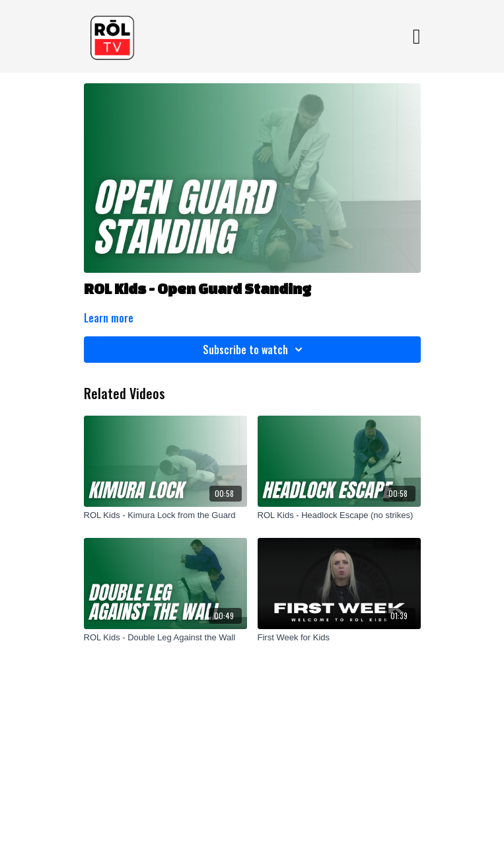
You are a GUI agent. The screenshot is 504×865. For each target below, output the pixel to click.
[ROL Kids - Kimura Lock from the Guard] (165, 515)
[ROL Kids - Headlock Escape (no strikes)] (339, 515)
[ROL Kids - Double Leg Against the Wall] (165, 638)
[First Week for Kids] (339, 638)
